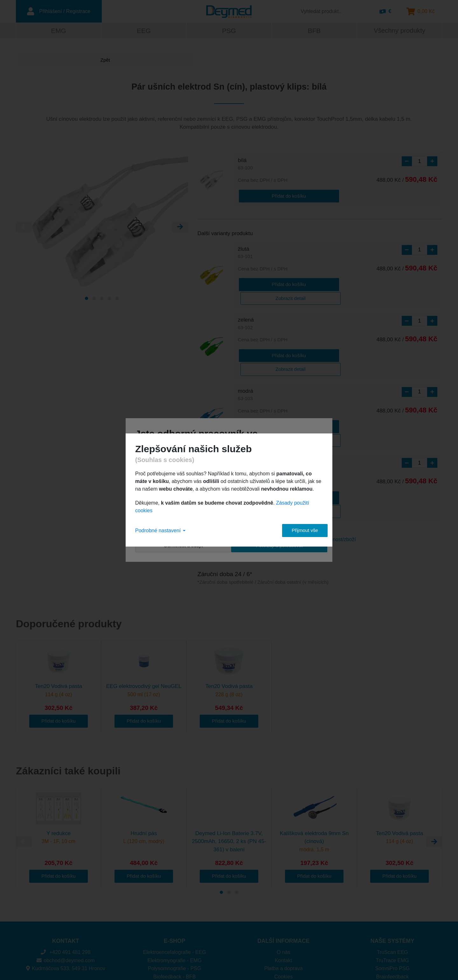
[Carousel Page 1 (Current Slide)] (87, 299)
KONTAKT (66, 882)
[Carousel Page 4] (109, 299)
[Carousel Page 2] (94, 299)
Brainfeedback (392, 918)
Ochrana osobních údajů (283, 926)
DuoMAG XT (392, 934)
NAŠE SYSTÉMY (392, 882)
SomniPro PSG (392, 910)
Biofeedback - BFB (174, 918)
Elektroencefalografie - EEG (175, 894)
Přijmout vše (299, 530)
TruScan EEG (392, 894)
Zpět (40, 61)
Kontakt (283, 902)
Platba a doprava (284, 910)
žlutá (245, 253)
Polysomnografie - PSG (174, 910)
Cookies (283, 918)
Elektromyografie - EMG (174, 902)
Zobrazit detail (315, 283)
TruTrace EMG (392, 902)
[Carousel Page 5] (117, 299)
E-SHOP (174, 882)
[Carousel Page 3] (102, 299)
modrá (246, 366)
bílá (245, 165)
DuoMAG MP (392, 926)
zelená (246, 309)
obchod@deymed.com (66, 902)
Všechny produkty (399, 31)
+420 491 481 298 (66, 894)
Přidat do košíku (263, 196)
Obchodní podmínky (284, 934)
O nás (284, 894)
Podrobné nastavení (160, 531)
